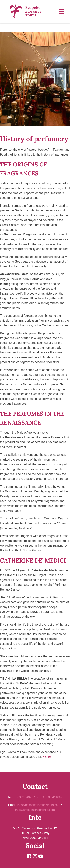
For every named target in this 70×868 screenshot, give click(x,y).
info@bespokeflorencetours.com (39, 805)
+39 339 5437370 (25, 797)
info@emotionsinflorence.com (35, 810)
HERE (47, 757)
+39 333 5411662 (51, 797)
